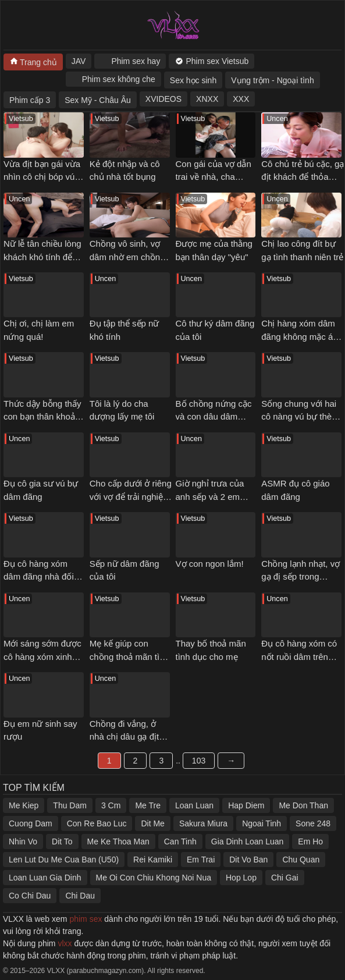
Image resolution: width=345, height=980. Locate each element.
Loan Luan (194, 805)
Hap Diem (246, 805)
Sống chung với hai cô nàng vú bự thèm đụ (300, 417)
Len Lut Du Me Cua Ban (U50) (64, 860)
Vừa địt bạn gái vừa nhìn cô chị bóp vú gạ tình (42, 177)
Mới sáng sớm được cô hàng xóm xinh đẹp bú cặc (42, 656)
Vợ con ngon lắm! (210, 564)
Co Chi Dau (30, 896)
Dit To (62, 841)
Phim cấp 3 (30, 100)
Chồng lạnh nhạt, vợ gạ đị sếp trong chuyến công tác (300, 577)
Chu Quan (301, 860)
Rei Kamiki (153, 860)
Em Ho (310, 841)
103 (199, 761)
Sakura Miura (203, 823)
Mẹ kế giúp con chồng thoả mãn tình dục (129, 656)
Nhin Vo (23, 841)
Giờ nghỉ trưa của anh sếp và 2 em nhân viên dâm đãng (215, 496)
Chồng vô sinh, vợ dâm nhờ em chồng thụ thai (127, 257)
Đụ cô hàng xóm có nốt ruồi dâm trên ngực (299, 656)
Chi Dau (80, 896)
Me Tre (148, 805)
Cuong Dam (31, 823)
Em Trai (201, 860)
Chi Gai (285, 878)
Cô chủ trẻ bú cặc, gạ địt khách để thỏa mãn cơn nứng (303, 177)
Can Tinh (180, 841)
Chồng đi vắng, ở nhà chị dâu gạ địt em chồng (124, 737)
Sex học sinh (193, 80)
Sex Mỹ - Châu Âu (98, 100)
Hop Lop (241, 878)
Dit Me (152, 823)
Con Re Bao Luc (97, 823)
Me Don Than (303, 805)
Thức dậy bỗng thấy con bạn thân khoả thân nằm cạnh (42, 417)
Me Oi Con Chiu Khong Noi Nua (154, 878)
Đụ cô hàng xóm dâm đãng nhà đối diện (39, 577)
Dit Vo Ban (248, 860)
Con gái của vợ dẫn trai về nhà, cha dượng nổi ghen (214, 177)
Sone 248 (313, 823)
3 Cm (111, 805)
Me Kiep (24, 805)
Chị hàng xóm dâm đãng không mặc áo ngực (299, 336)
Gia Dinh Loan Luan (248, 841)
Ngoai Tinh (262, 823)
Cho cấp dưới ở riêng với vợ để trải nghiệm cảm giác (131, 496)
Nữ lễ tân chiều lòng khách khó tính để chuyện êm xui (42, 257)
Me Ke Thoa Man (118, 841)
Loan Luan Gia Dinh (45, 878)
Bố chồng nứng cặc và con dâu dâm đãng (214, 417)
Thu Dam (70, 805)
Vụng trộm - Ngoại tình (273, 80)
